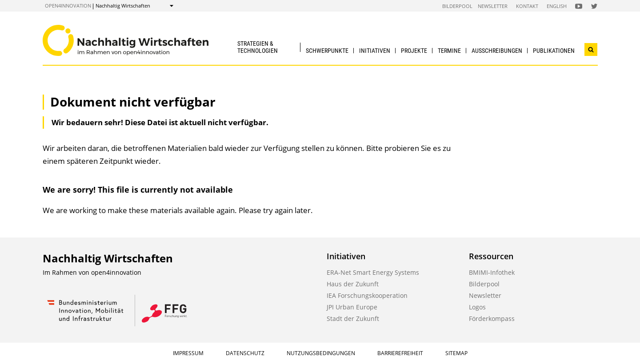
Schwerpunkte (327, 51)
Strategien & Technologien (258, 47)
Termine (449, 51)
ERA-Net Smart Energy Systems (373, 272)
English (557, 6)
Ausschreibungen (497, 51)
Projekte (414, 51)
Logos (477, 307)
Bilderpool (457, 6)
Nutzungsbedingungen (321, 353)
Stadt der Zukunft (353, 318)
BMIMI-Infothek (492, 272)
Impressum (188, 353)
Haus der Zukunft (353, 284)
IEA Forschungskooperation (367, 295)
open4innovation (68, 6)
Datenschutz (245, 353)
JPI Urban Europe (352, 307)
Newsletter (493, 6)
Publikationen (554, 51)
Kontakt (527, 6)
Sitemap (456, 353)
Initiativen (375, 51)
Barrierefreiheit (400, 353)
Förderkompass (492, 318)
